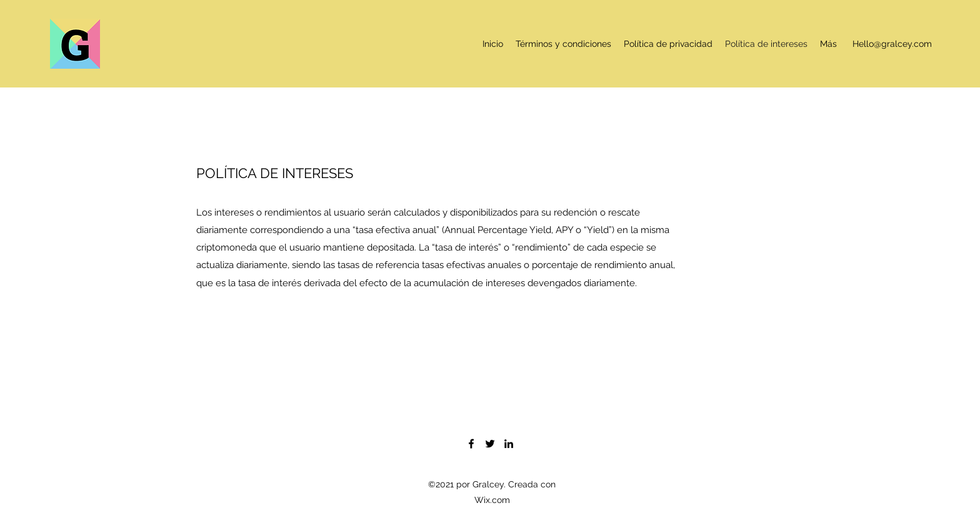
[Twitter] (490, 444)
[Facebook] (471, 444)
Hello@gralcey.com (892, 44)
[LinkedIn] (509, 444)
